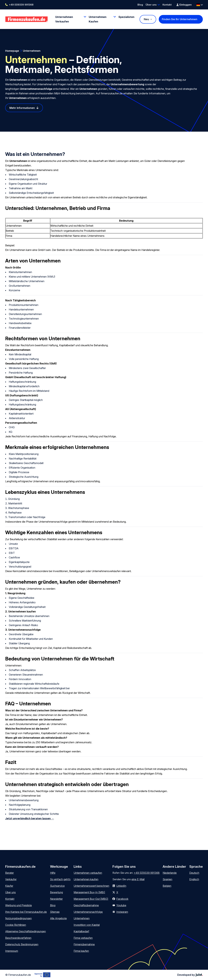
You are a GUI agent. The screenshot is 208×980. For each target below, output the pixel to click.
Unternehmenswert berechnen (91, 886)
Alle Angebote (58, 918)
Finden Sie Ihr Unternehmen (180, 19)
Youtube (121, 905)
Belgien (167, 886)
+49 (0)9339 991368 (21, 5)
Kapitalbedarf (81, 931)
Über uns (151, 5)
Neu (146, 19)
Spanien (167, 879)
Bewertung (56, 892)
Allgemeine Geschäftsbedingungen (26, 931)
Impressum (12, 951)
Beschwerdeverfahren (18, 938)
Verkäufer (11, 879)
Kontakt (167, 5)
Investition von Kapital (87, 925)
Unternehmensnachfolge (88, 912)
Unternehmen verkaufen (88, 873)
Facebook (122, 899)
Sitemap (55, 912)
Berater (10, 873)
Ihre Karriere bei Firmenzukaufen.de (26, 912)
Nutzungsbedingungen (18, 918)
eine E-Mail (138, 879)
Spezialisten (126, 17)
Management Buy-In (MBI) (89, 892)
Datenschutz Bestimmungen (22, 944)
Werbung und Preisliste (19, 905)
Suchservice (57, 886)
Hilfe (53, 873)
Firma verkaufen (83, 938)
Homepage (12, 51)
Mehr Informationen (22, 108)
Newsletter (56, 899)
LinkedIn (121, 886)
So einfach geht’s (60, 879)
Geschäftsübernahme (86, 905)
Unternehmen (32, 51)
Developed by (190, 975)
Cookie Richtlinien (16, 925)
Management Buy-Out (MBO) (91, 899)
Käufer (9, 886)
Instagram (122, 912)
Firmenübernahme (84, 944)
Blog (140, 5)
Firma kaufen (81, 951)
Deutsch (194, 873)
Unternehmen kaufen (86, 879)
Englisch (194, 879)
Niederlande (170, 873)
